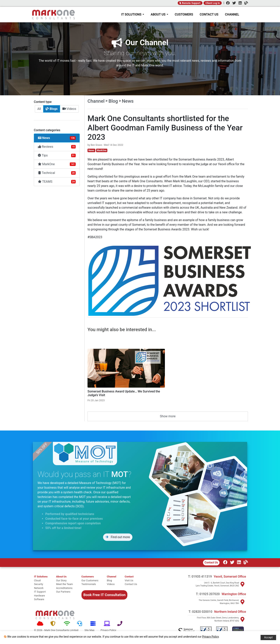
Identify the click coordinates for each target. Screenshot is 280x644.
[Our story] (65, 581)
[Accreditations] (65, 588)
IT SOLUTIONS (133, 14)
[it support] (41, 592)
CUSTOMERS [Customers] (184, 14)
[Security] (54, 624)
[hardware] (41, 596)
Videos (69, 109)
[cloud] (41, 581)
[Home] (53, 15)
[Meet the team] (65, 584)
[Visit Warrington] (242, 602)
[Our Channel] (245, 563)
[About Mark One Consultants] (65, 577)
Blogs (52, 109)
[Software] (108, 624)
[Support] (81, 624)
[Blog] (112, 581)
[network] (41, 588)
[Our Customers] (90, 581)
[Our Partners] (65, 592)
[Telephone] (121, 624)
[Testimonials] (90, 584)
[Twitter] (233, 3)
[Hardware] (94, 624)
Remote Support (190, 3)
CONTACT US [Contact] (209, 14)
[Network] (68, 624)
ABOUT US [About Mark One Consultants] (159, 14)
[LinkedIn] (239, 3)
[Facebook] (227, 3)
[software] (41, 599)
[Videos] (112, 584)
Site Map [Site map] (89, 630)
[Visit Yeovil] (242, 584)
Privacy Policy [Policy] (108, 630)
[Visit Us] (131, 581)
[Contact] (131, 577)
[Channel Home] (112, 577)
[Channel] (245, 3)
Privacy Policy (210, 637)
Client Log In (213, 3)
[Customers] (90, 577)
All (39, 109)
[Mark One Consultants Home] (55, 615)
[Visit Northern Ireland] (242, 619)
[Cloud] (41, 624)
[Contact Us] (131, 584)
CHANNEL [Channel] (232, 14)
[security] (41, 584)
